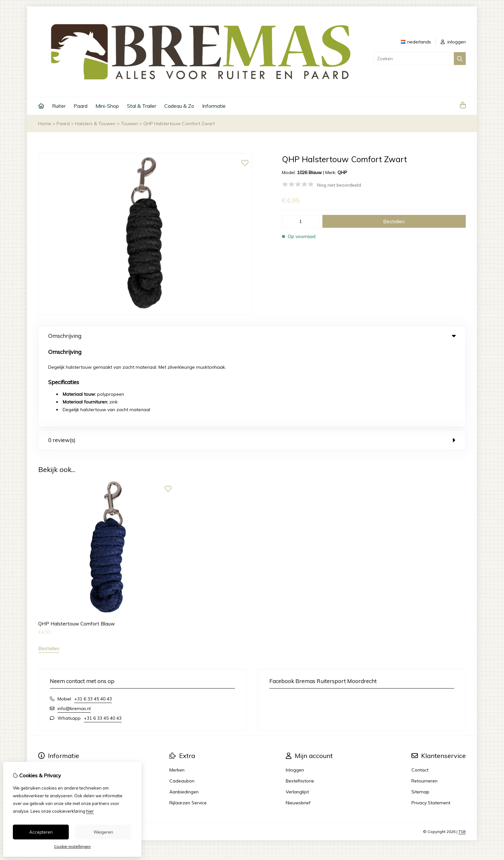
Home (45, 124)
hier (90, 811)
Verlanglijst (297, 710)
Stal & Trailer (142, 106)
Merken (177, 689)
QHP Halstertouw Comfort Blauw (76, 542)
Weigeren (103, 832)
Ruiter (59, 106)
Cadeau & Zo (179, 106)
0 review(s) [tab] (252, 359)
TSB (462, 750)
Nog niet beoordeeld (339, 185)
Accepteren (41, 832)
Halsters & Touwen (95, 124)
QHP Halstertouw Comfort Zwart (179, 124)
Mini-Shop (107, 106)
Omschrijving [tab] (252, 336)
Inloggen (295, 689)
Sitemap (420, 710)
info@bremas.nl (74, 627)
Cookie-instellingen (72, 846)
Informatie (214, 106)
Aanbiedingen (184, 710)
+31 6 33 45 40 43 (93, 617)
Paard (81, 106)
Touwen (129, 124)
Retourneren (424, 699)
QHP (342, 172)
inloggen (453, 42)
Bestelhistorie (300, 699)
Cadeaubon (182, 699)
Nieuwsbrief (298, 721)
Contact (420, 689)
